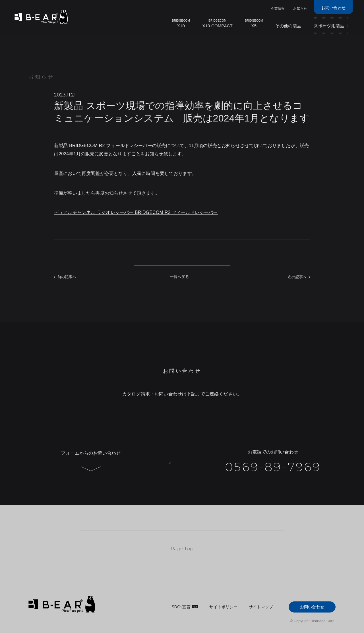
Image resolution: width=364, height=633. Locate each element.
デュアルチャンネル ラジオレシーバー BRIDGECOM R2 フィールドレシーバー (136, 212)
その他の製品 (288, 26)
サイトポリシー (223, 607)
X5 (254, 23)
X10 (181, 23)
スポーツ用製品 (329, 26)
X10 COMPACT (217, 23)
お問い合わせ (312, 607)
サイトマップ (261, 607)
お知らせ (300, 9)
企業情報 (278, 9)
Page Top (182, 549)
